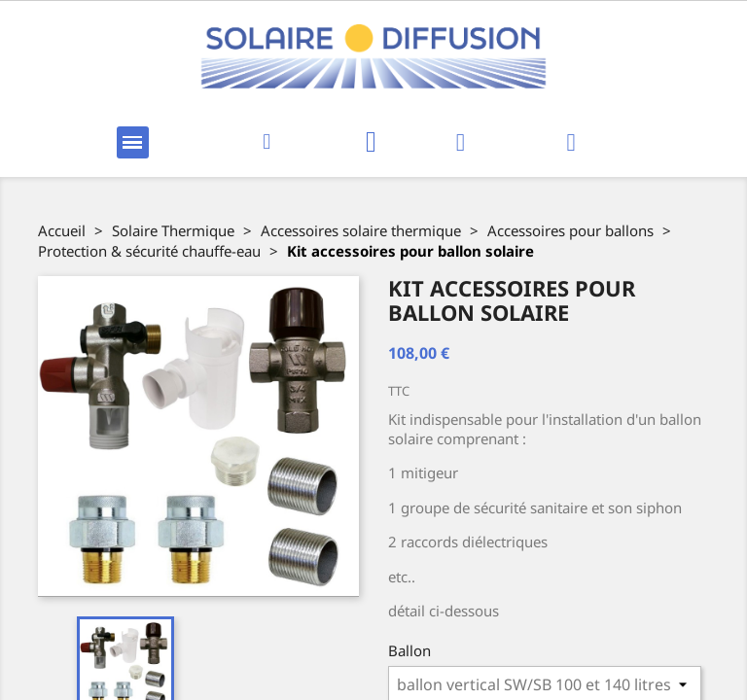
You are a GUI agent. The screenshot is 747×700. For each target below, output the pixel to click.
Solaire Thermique (173, 230)
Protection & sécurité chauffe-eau (149, 251)
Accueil (62, 230)
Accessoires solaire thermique (361, 230)
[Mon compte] (461, 142)
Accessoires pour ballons (570, 230)
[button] (267, 142)
